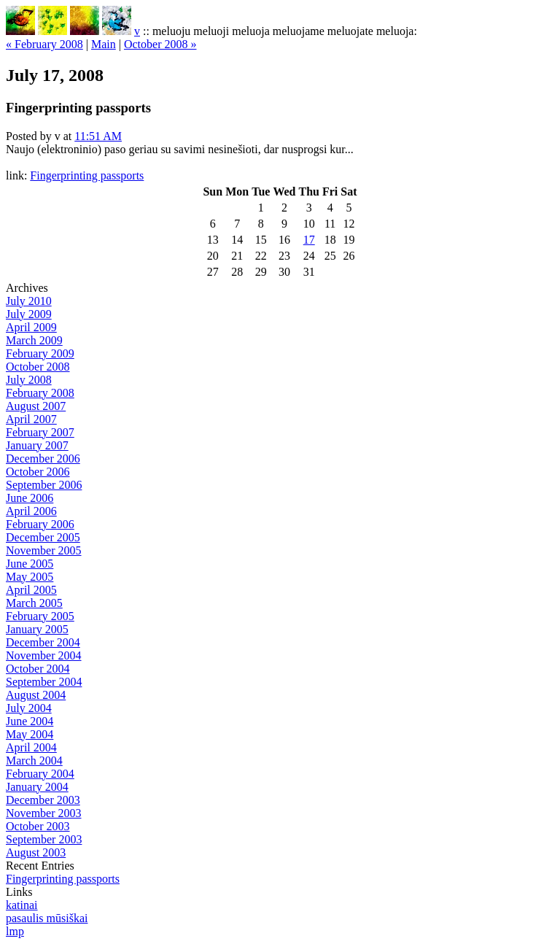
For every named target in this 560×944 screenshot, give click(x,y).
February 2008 (40, 393)
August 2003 (36, 852)
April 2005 (31, 590)
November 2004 (44, 655)
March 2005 (34, 603)
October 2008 (38, 367)
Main (104, 44)
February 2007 (40, 432)
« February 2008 (44, 44)
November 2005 (44, 550)
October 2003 (38, 826)
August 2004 (36, 695)
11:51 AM (98, 136)
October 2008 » (160, 44)
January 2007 (37, 445)
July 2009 (29, 314)
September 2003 (44, 839)
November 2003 (44, 813)
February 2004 (40, 774)
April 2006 (31, 511)
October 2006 (38, 472)
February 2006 (40, 524)
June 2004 (30, 721)
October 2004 (38, 669)
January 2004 (37, 787)
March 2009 (34, 340)
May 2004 (30, 734)
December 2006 (43, 459)
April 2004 (31, 747)
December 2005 (43, 537)
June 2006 (30, 498)
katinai (22, 905)
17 (309, 240)
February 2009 (40, 353)
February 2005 (40, 616)
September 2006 (44, 485)
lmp (15, 931)
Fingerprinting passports (87, 175)
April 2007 (31, 419)
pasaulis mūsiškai (47, 918)
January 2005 (37, 629)
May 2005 (30, 577)
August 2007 (36, 406)
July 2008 (29, 380)
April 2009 (31, 327)
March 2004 (34, 761)
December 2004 (43, 642)
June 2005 (30, 564)
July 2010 (29, 301)
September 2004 (44, 682)
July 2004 (29, 708)
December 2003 (43, 800)
